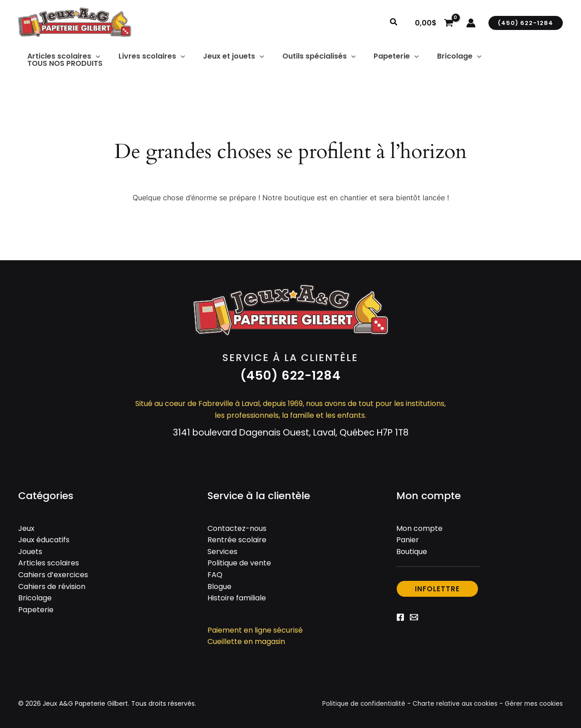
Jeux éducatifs (44, 537)
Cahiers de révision (52, 583)
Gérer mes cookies (533, 700)
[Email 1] (414, 614)
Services (222, 548)
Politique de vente (239, 560)
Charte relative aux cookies (453, 700)
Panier (408, 537)
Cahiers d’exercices (53, 572)
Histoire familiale (237, 595)
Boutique (412, 548)
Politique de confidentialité (360, 700)
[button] (394, 23)
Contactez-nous (237, 525)
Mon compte (419, 525)
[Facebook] (400, 614)
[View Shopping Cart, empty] (434, 23)
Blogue (219, 583)
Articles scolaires (49, 560)
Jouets (30, 548)
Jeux (26, 525)
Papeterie (36, 606)
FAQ (215, 572)
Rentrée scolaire (237, 537)
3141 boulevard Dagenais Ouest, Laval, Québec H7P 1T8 (291, 429)
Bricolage (35, 595)
